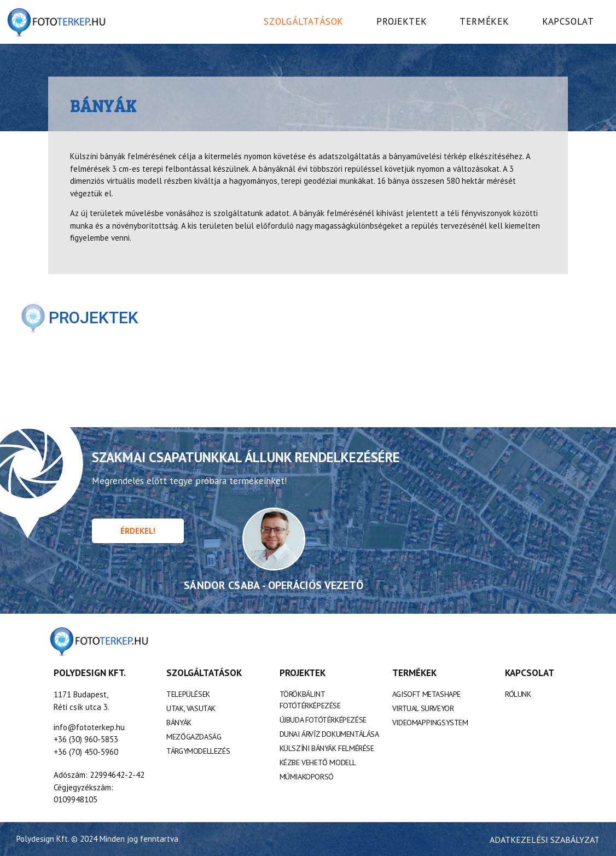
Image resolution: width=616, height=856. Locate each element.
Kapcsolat (568, 21)
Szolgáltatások (304, 21)
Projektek (402, 21)
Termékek (484, 21)
